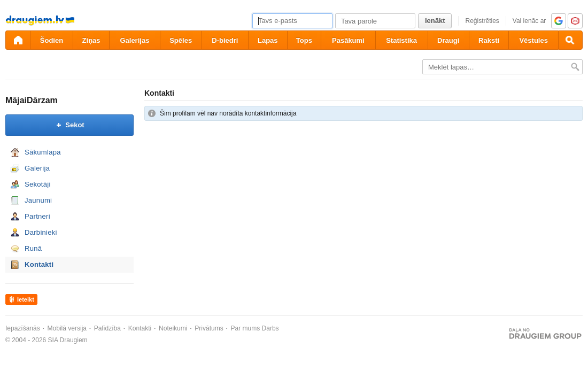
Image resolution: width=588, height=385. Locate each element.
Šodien (52, 40)
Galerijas (134, 40)
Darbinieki (41, 232)
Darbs (270, 328)
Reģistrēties (482, 21)
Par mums (246, 328)
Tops (304, 40)
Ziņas (91, 40)
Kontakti (39, 264)
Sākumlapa (43, 152)
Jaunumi (38, 200)
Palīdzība (107, 328)
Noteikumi (173, 328)
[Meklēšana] (570, 40)
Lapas (268, 40)
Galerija (37, 168)
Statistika (401, 40)
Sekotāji (38, 184)
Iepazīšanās (23, 328)
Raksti (489, 40)
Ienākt (435, 21)
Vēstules (533, 40)
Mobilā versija (67, 328)
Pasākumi (348, 40)
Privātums (209, 328)
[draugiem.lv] (18, 40)
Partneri (37, 216)
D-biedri (225, 40)
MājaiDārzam (32, 100)
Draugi (448, 40)
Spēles (181, 40)
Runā (33, 248)
